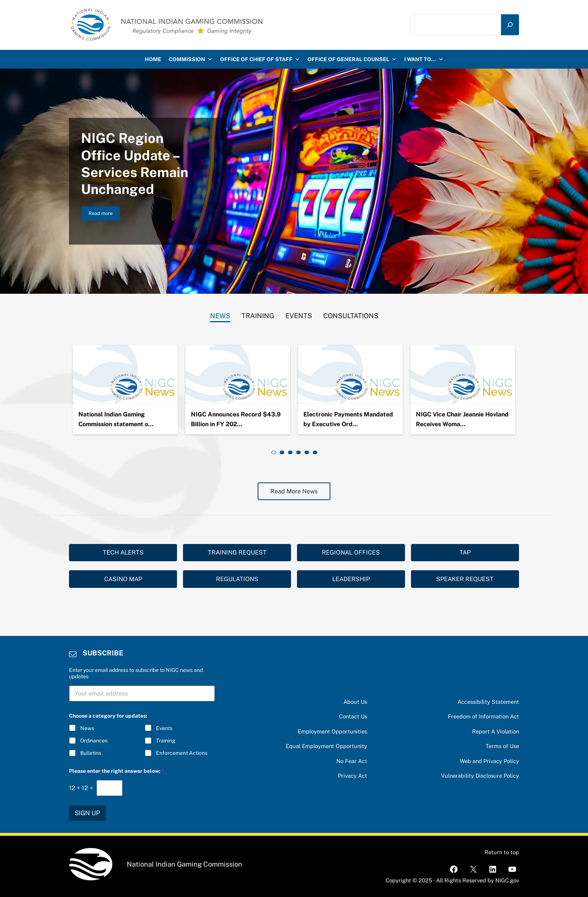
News (87, 728)
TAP (465, 552)
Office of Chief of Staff (260, 59)
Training (166, 741)
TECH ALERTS (123, 552)
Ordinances (94, 741)
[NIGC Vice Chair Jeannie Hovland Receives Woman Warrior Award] (463, 374)
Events (164, 728)
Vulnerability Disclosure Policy (480, 776)
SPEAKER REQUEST (465, 579)
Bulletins (91, 753)
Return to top (502, 852)
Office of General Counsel (352, 59)
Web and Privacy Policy (489, 761)
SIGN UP (87, 813)
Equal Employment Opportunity (326, 746)
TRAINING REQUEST (237, 552)
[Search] (510, 25)
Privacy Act (352, 776)
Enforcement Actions (182, 753)
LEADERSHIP (351, 579)
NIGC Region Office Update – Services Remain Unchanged (135, 164)
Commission (191, 59)
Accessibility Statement (488, 702)
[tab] (220, 314)
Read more (104, 215)
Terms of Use (502, 746)
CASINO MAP (123, 579)
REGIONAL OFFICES (351, 552)
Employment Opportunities (332, 731)
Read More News (294, 491)
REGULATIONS (237, 579)
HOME (153, 59)
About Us (355, 702)
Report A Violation (496, 731)
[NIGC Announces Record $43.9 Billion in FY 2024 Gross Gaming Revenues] (238, 374)
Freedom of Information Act (483, 716)
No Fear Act (352, 761)
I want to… (424, 59)
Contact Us (353, 716)
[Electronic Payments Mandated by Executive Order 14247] (350, 374)
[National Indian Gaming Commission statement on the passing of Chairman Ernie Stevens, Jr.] (125, 374)
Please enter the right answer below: (116, 771)
